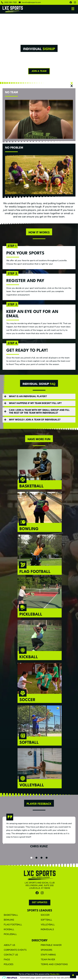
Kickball (9, 929)
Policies (9, 964)
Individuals (47, 929)
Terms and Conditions (54, 964)
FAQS (7, 959)
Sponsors (46, 950)
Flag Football (13, 924)
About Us (9, 945)
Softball (46, 920)
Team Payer (48, 959)
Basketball (11, 915)
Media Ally (55, 974)
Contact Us (11, 955)
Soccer (45, 915)
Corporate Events (15, 950)
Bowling (9, 920)
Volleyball (48, 924)
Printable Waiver (51, 945)
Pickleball (10, 934)
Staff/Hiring (48, 955)
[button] (73, 9)
